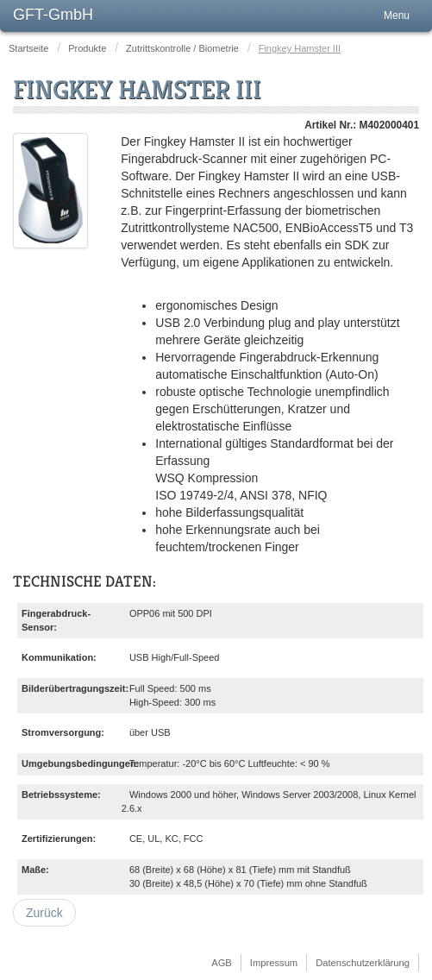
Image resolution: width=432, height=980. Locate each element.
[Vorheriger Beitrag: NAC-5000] (44, 913)
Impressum (274, 963)
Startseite (28, 48)
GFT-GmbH (53, 15)
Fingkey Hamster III (137, 90)
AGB (222, 963)
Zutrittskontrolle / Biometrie (182, 48)
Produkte (87, 48)
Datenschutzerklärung (363, 963)
